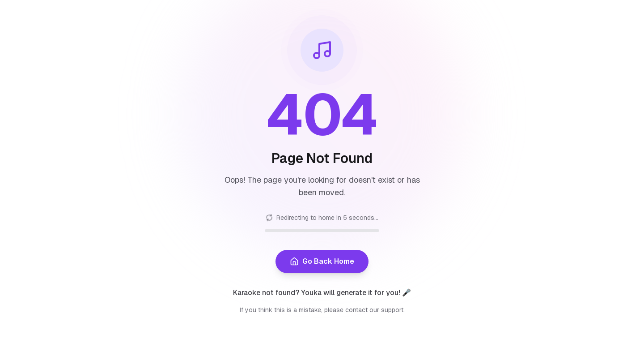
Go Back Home (322, 261)
